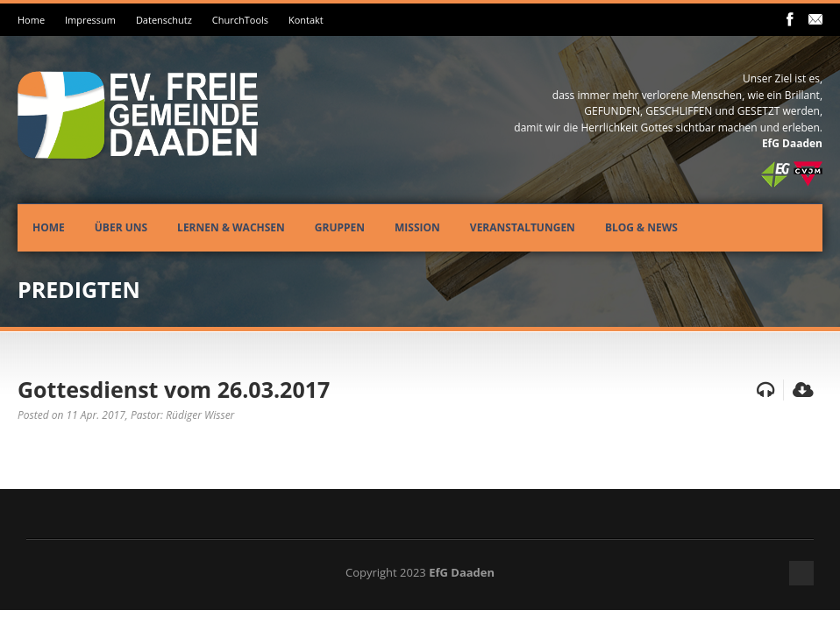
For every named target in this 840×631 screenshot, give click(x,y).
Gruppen (340, 227)
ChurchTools (240, 20)
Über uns (121, 227)
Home (31, 20)
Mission (417, 227)
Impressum (90, 20)
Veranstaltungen (523, 227)
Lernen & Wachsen (231, 227)
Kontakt (306, 20)
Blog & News (641, 227)
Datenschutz (164, 20)
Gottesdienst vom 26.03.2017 (174, 389)
